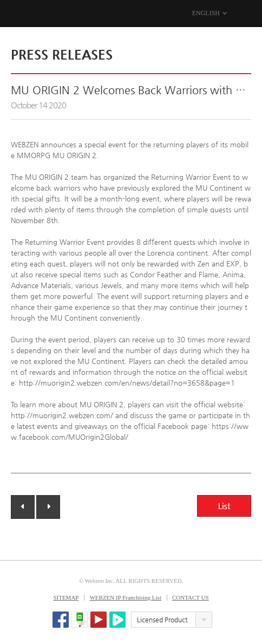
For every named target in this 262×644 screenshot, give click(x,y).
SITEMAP (66, 597)
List (224, 506)
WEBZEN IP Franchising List (125, 597)
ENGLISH (206, 13)
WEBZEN (20, 14)
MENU (244, 14)
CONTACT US (191, 597)
